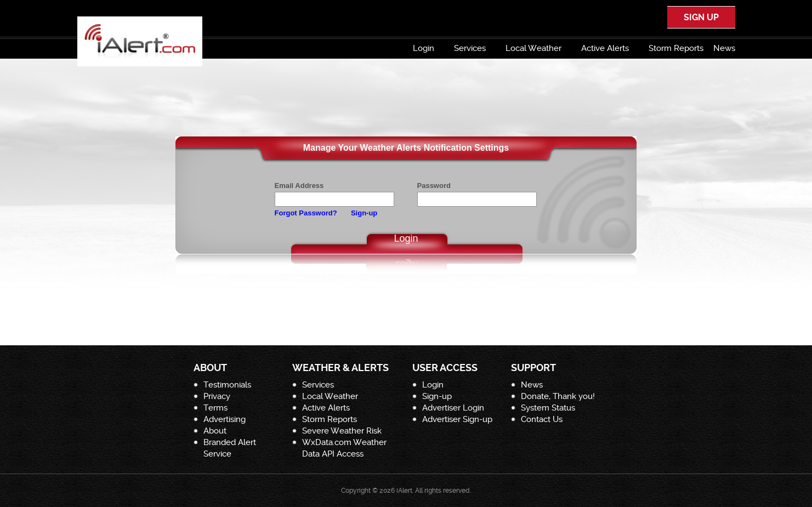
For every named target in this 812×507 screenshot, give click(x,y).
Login (424, 48)
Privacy (217, 396)
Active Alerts (605, 48)
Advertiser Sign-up (457, 419)
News (724, 48)
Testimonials (227, 385)
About (215, 431)
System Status (548, 408)
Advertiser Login (453, 408)
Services (470, 48)
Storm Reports (676, 48)
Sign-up (364, 213)
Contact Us (542, 419)
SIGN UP (701, 17)
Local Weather (533, 48)
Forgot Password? (306, 213)
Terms (215, 408)
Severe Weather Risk (342, 431)
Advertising (225, 419)
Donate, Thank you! (558, 396)
